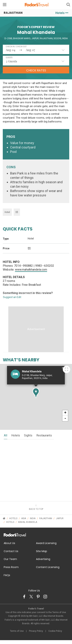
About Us (9, 543)
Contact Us (11, 551)
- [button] (65, 418)
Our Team (10, 559)
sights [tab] (28, 435)
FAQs (7, 575)
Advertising (43, 559)
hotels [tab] (16, 435)
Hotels (62, 13)
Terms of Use (17, 631)
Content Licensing (48, 567)
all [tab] (6, 435)
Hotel (7, 212)
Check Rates (36, 70)
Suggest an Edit (12, 297)
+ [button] (65, 413)
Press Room (11, 567)
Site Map (42, 551)
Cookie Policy (55, 631)
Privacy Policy (36, 631)
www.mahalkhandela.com (31, 270)
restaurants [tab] (44, 435)
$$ (17, 212)
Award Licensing (46, 543)
